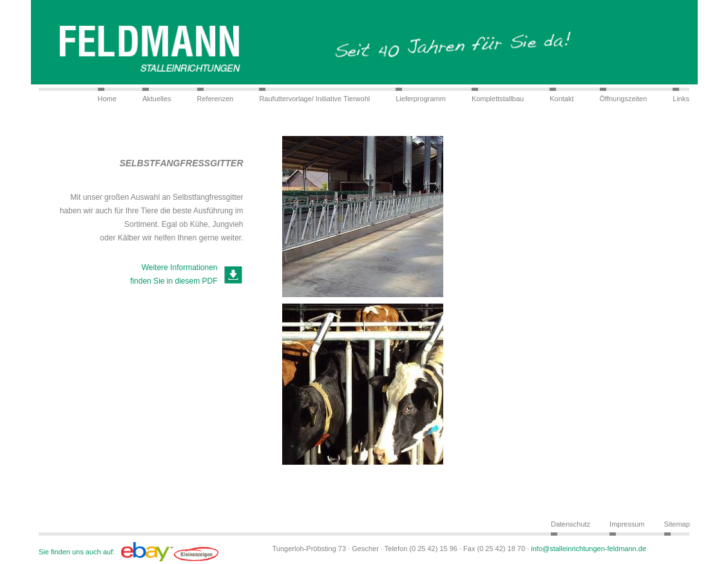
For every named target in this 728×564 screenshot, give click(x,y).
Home (107, 99)
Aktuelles (157, 99)
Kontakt (561, 99)
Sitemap (677, 524)
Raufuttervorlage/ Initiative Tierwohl (314, 99)
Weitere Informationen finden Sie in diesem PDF (174, 274)
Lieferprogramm (421, 99)
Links (681, 99)
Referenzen (216, 99)
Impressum (627, 524)
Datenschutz (570, 524)
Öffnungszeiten (624, 99)
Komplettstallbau (498, 99)
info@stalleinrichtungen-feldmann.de (589, 549)
